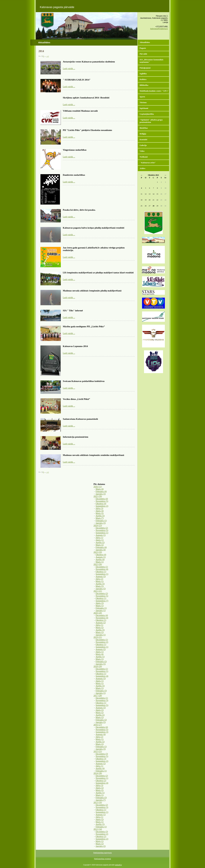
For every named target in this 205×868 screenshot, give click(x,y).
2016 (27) (98, 725)
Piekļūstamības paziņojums (102, 853)
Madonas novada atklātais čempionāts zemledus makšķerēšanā (93, 455)
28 (153, 206)
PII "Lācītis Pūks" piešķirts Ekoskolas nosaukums (87, 130)
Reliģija (143, 134)
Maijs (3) (100, 513)
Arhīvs (142, 168)
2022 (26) (98, 564)
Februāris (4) (101, 491)
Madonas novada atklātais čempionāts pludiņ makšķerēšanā (92, 291)
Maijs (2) (100, 628)
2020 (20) (98, 613)
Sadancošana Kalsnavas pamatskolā (80, 419)
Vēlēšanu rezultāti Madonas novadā (80, 111)
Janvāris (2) (101, 846)
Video (142, 151)
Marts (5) (100, 586)
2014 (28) (98, 773)
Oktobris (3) (101, 759)
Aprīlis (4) (100, 560)
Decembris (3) (102, 754)
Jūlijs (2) (99, 579)
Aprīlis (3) (100, 516)
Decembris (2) (102, 528)
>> (165, 175)
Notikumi (144, 157)
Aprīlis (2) (100, 542)
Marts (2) (100, 545)
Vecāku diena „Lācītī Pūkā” (76, 399)
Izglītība (143, 74)
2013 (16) (98, 802)
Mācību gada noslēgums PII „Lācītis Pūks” (84, 326)
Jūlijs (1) (99, 538)
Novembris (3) (102, 700)
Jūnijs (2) (100, 710)
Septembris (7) (102, 601)
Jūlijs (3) (99, 508)
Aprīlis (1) (100, 657)
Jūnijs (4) (100, 511)
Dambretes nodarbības (74, 175)
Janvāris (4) (101, 550)
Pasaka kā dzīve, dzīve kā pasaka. (79, 210)
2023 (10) (98, 552)
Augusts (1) (101, 535)
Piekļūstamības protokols (102, 859)
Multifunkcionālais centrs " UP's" (154, 91)
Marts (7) (100, 518)
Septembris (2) (102, 506)
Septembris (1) (102, 533)
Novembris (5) (102, 501)
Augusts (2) (101, 623)
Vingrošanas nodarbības (75, 150)
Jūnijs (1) (100, 540)
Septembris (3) (102, 732)
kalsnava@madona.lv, (159, 29)
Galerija (143, 145)
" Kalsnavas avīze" (148, 163)
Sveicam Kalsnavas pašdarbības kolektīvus (84, 381)
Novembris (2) (102, 642)
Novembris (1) (102, 671)
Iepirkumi (144, 108)
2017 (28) (98, 696)
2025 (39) (98, 496)
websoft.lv (118, 865)
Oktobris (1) (101, 572)
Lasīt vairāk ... (69, 69)
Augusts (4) (101, 734)
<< (142, 175)
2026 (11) (98, 487)
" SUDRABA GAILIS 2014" (77, 80)
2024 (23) (98, 525)
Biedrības (144, 128)
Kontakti (143, 139)
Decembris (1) (102, 567)
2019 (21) (98, 637)
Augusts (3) (101, 577)
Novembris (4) (102, 569)
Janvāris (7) (101, 800)
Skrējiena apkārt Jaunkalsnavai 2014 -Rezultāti (86, 98)
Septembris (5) (102, 705)
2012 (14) (98, 829)
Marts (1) (100, 562)
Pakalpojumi (145, 68)
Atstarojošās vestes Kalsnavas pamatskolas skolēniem (89, 62)
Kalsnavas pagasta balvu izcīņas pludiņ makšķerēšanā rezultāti (94, 228)
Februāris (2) (101, 662)
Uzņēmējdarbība (147, 114)
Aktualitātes (145, 42)
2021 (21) (98, 591)
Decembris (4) (102, 499)
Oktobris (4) (101, 504)
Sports (142, 97)
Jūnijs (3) (100, 603)
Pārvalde (143, 54)
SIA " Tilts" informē (73, 311)
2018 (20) (98, 666)
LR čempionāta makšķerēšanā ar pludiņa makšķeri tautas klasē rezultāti (98, 273)
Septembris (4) (102, 676)
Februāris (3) (101, 691)
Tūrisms (143, 102)
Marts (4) (100, 489)
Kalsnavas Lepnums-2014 (75, 346)
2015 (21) (98, 751)
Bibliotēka (144, 85)
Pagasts (143, 48)
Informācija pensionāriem (76, 437)
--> (48, 56)
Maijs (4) (100, 654)
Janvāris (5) (101, 589)
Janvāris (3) (101, 494)
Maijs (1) (100, 581)
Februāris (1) (101, 521)
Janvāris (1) (101, 611)
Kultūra (143, 79)
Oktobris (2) (101, 781)
